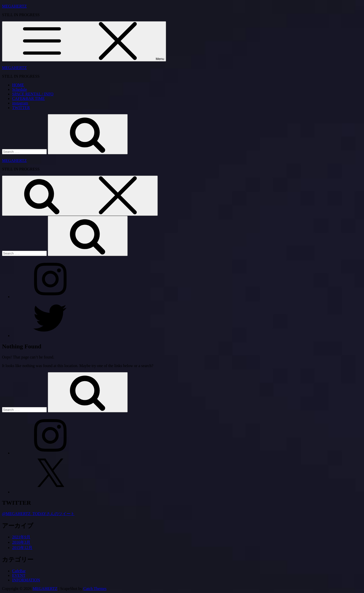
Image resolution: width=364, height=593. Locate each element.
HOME (18, 85)
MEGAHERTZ (14, 6)
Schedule (20, 89)
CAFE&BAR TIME (28, 99)
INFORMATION (26, 580)
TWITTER (21, 108)
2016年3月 (21, 542)
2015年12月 (22, 548)
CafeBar (19, 571)
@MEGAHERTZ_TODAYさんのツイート (38, 514)
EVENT (19, 575)
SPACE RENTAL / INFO (33, 94)
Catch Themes (95, 589)
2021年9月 (21, 537)
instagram (20, 103)
